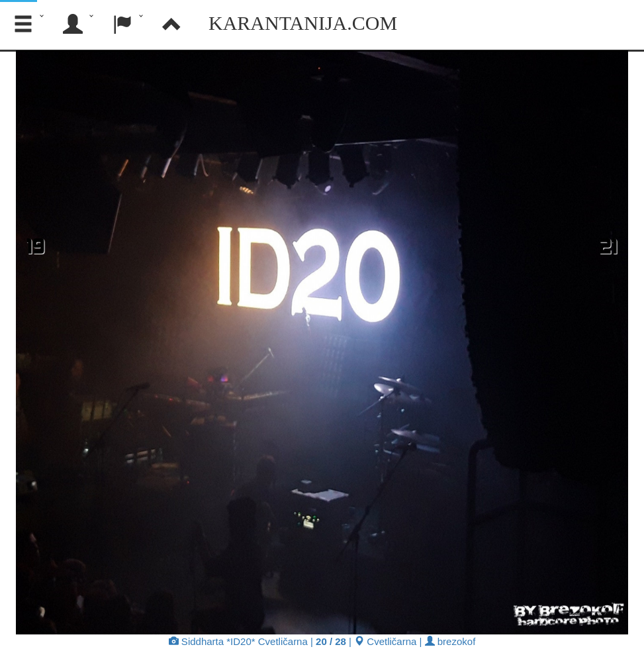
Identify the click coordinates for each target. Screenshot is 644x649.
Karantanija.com (303, 23)
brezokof (450, 641)
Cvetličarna (385, 641)
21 (608, 246)
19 (36, 246)
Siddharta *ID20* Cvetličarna (238, 641)
